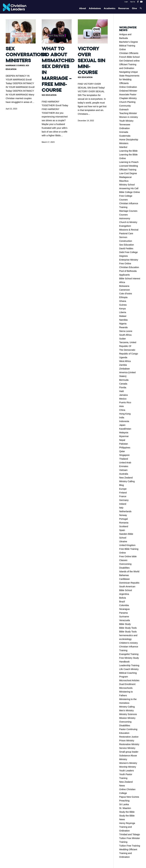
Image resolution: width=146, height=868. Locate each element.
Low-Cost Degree (128, 173)
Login (126, 2)
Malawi (123, 316)
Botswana (124, 286)
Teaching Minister (128, 113)
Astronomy (125, 218)
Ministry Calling (127, 481)
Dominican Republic (129, 583)
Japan (122, 425)
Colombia (124, 605)
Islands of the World (129, 571)
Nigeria (123, 324)
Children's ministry (128, 643)
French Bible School (129, 57)
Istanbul (123, 147)
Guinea (123, 305)
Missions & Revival (129, 230)
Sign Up (133, 2)
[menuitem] (126, 2)
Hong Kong (125, 414)
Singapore (124, 455)
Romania (124, 523)
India (122, 417)
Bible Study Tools (128, 628)
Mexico (123, 399)
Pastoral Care (126, 233)
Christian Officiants (129, 53)
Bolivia (123, 598)
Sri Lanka (124, 804)
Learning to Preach (129, 162)
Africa (122, 282)
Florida (123, 387)
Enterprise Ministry (129, 260)
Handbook (124, 662)
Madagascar (125, 177)
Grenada (124, 132)
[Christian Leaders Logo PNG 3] (15, 9)
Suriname (124, 617)
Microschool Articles (129, 680)
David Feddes (126, 248)
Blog (121, 485)
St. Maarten (125, 808)
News (122, 786)
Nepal (122, 440)
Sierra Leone (126, 331)
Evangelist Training (129, 654)
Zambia (123, 365)
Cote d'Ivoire (126, 294)
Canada (123, 384)
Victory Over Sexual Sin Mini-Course (92, 61)
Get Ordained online (129, 61)
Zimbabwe (124, 369)
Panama (123, 613)
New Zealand (126, 478)
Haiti (121, 391)
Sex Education (49, 95)
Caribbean (124, 579)
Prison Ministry (127, 741)
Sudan (123, 339)
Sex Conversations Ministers (26, 55)
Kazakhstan (125, 429)
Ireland (123, 504)
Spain (122, 530)
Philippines (125, 448)
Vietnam (123, 470)
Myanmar (124, 436)
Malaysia (124, 433)
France (123, 496)
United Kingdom (127, 545)
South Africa (125, 335)
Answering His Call (129, 188)
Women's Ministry (128, 763)
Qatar (122, 451)
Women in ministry (129, 117)
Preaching (124, 801)
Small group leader (129, 752)
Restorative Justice (129, 737)
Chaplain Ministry (128, 98)
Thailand (124, 459)
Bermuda (124, 380)
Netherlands (125, 511)
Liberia (123, 312)
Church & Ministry (128, 222)
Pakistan (124, 444)
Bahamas (124, 575)
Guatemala (125, 136)
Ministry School (127, 185)
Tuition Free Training (130, 846)
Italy (121, 508)
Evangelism (125, 226)
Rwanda (123, 327)
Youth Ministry (126, 121)
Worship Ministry (128, 767)
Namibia (123, 320)
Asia (121, 406)
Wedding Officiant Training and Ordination (128, 853)
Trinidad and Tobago (130, 834)
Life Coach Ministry (129, 669)
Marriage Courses (15, 66)
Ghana (123, 301)
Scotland (124, 526)
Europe (123, 489)
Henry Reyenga (127, 823)
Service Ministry (127, 748)
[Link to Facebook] (138, 2)
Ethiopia (123, 297)
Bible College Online (130, 192)
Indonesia (124, 421)
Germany (124, 500)
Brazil (122, 602)
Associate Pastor (128, 94)
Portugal (123, 519)
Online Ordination (128, 87)
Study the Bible (127, 812)
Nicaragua (124, 609)
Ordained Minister (128, 91)
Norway (123, 515)
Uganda (123, 357)
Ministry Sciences (128, 714)
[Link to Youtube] (141, 2)
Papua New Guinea (129, 797)
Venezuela (124, 620)
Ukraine (123, 541)
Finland (123, 493)
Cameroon (124, 290)
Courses (123, 215)
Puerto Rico (125, 402)
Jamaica (123, 395)
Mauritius (124, 181)
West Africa (125, 361)
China (122, 410)
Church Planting (127, 102)
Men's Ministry (126, 710)
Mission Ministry (127, 718)
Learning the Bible (128, 151)
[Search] (141, 9)
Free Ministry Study (129, 658)
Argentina (124, 594)
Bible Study (125, 624)
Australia (124, 474)
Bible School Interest (130, 279)
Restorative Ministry (129, 744)
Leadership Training (129, 665)
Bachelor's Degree (129, 42)
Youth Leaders (126, 771)
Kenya (122, 309)
